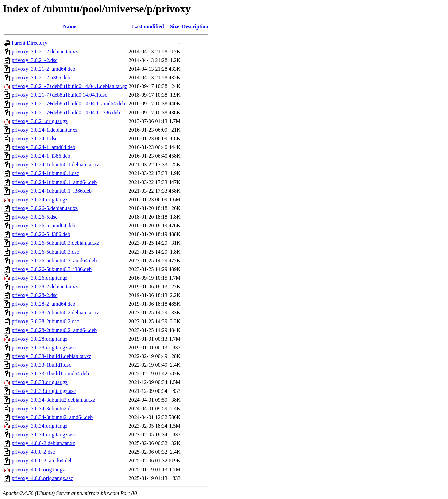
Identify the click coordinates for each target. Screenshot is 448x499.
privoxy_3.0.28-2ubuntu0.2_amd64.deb (54, 330)
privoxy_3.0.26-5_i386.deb (41, 234)
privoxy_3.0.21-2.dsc (34, 60)
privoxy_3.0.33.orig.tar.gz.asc (44, 391)
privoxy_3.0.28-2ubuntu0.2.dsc (45, 321)
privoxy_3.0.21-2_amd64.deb (43, 69)
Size (175, 27)
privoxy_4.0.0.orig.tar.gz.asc (42, 478)
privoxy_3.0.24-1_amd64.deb (43, 147)
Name (70, 27)
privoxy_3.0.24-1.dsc (34, 138)
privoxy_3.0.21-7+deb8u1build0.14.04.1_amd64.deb (68, 104)
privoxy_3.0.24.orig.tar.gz (40, 199)
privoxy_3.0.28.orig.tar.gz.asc (44, 347)
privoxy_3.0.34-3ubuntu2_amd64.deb (52, 417)
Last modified (148, 27)
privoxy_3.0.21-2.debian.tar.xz (45, 51)
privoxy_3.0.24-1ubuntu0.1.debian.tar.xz (55, 165)
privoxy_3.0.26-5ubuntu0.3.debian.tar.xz (55, 243)
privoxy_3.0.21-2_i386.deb (41, 78)
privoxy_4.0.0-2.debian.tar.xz (43, 443)
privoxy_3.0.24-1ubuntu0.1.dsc (45, 173)
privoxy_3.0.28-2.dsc (34, 295)
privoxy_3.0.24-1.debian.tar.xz (45, 130)
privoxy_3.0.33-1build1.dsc (41, 365)
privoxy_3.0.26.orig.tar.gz (40, 278)
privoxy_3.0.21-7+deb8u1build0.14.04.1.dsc (59, 95)
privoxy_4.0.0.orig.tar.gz (38, 469)
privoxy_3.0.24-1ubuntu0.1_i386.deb (52, 191)
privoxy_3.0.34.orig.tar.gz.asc (44, 435)
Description (195, 27)
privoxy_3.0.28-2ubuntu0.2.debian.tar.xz (55, 313)
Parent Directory (29, 43)
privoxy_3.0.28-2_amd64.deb (43, 304)
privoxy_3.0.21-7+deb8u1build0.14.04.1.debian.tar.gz (70, 86)
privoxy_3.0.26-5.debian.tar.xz (45, 208)
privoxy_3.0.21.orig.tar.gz (40, 121)
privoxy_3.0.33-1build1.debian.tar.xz (52, 356)
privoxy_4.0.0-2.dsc (33, 452)
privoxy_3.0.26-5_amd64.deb (43, 226)
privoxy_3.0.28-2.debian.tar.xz (45, 287)
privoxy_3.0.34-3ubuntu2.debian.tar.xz (53, 400)
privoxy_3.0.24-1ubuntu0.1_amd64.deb (54, 182)
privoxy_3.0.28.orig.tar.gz (40, 339)
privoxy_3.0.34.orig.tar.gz (40, 426)
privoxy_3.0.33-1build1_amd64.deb (50, 374)
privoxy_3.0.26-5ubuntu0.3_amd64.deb (54, 260)
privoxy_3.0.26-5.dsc (34, 217)
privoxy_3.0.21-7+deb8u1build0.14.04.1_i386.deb (66, 112)
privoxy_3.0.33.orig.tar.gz (40, 382)
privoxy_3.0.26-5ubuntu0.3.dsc (45, 252)
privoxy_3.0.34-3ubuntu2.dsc (43, 408)
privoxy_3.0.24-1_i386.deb (41, 156)
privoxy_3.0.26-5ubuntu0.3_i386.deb (52, 269)
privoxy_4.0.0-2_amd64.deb (42, 461)
